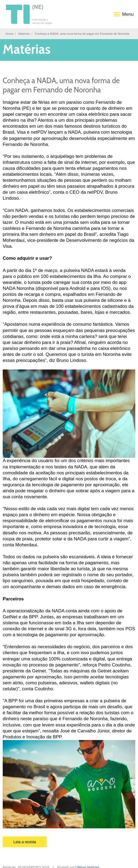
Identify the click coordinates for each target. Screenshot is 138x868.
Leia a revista (25, 842)
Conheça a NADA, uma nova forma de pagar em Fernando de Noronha (61, 85)
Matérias (24, 34)
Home (9, 34)
